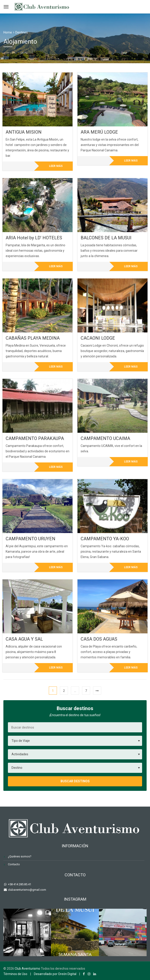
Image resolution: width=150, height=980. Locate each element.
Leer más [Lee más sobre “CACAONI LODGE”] (131, 367)
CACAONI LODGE (98, 338)
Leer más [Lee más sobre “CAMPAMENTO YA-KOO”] (131, 567)
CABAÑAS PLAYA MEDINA (33, 338)
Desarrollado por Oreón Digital (55, 974)
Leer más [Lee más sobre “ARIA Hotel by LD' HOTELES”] (56, 266)
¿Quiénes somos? (20, 856)
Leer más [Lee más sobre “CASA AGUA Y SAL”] (56, 668)
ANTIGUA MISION (24, 132)
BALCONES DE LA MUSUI (106, 238)
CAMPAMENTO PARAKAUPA (35, 438)
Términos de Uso (15, 974)
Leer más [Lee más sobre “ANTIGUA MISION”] (56, 166)
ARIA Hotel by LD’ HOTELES (34, 238)
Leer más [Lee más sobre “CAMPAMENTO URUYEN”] (56, 567)
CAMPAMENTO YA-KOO (105, 539)
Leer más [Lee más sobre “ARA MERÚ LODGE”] (131, 161)
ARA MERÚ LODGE (99, 132)
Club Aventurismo (27, 969)
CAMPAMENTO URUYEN (30, 539)
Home (8, 32)
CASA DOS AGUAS (99, 639)
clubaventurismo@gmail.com (27, 890)
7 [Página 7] (86, 691)
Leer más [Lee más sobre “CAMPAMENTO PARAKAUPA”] (56, 467)
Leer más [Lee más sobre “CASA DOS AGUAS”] (131, 668)
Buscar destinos (75, 781)
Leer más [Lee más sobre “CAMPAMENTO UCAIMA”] (131, 462)
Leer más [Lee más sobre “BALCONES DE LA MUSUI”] (131, 266)
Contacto (14, 864)
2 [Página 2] (64, 691)
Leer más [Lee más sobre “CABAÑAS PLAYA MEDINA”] (56, 367)
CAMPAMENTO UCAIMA (105, 438)
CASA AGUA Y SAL (24, 639)
